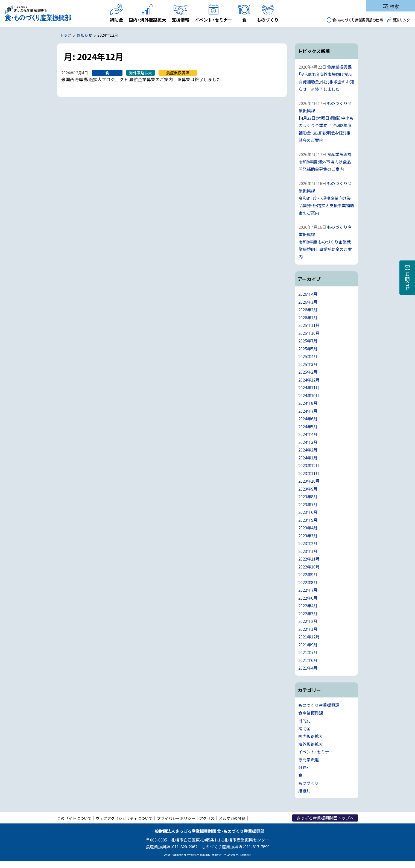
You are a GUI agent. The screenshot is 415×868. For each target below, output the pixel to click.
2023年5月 (308, 520)
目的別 (304, 721)
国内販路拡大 (311, 736)
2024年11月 (309, 387)
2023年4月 (308, 528)
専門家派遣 (309, 760)
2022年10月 (309, 567)
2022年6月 (308, 598)
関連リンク (401, 20)
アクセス (207, 818)
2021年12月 (309, 637)
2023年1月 (308, 551)
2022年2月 (308, 621)
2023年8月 (308, 496)
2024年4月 (308, 434)
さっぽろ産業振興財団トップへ (325, 818)
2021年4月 (308, 668)
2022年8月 (308, 582)
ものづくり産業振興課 (319, 705)
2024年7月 (308, 411)
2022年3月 (308, 613)
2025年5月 (308, 349)
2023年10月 (309, 481)
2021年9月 (308, 645)
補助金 (304, 728)
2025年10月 (309, 333)
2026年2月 (308, 310)
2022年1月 (308, 629)
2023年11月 (309, 473)
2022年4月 (308, 605)
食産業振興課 (311, 713)
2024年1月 (308, 458)
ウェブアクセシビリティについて (124, 818)
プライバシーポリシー (176, 818)
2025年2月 (308, 372)
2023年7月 (308, 504)
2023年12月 (309, 465)
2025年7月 (308, 341)
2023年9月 (308, 489)
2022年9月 (308, 574)
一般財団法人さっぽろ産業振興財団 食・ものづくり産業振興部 (38, 14)
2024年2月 (308, 450)
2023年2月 (308, 543)
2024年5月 (308, 426)
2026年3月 (308, 302)
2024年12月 (309, 380)
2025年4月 (308, 356)
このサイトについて (74, 818)
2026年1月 (308, 317)
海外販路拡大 (311, 744)
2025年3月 (308, 364)
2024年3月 (308, 442)
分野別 (304, 767)
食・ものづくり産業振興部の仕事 (358, 20)
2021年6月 (308, 660)
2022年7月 (308, 590)
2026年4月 (308, 294)
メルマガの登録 (232, 818)
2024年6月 (308, 419)
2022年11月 (309, 559)
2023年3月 (308, 536)
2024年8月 (308, 403)
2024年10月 (309, 395)
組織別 (304, 791)
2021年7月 (308, 652)
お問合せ (407, 281)
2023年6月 (308, 512)
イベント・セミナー (316, 752)
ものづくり (309, 783)
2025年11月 (309, 325)
